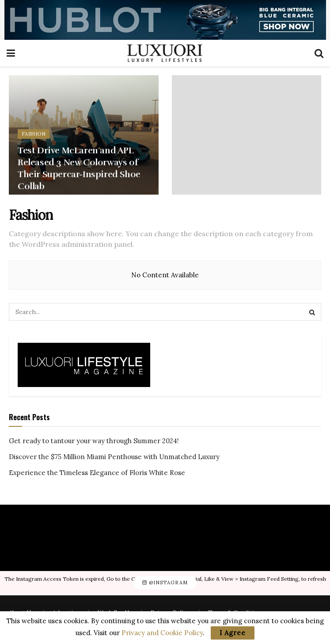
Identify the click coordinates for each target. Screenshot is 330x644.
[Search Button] (312, 312)
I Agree (233, 633)
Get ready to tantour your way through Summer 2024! (94, 441)
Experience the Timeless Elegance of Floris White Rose (97, 473)
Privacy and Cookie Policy (162, 633)
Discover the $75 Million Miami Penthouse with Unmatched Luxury (114, 457)
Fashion (34, 136)
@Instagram (165, 583)
